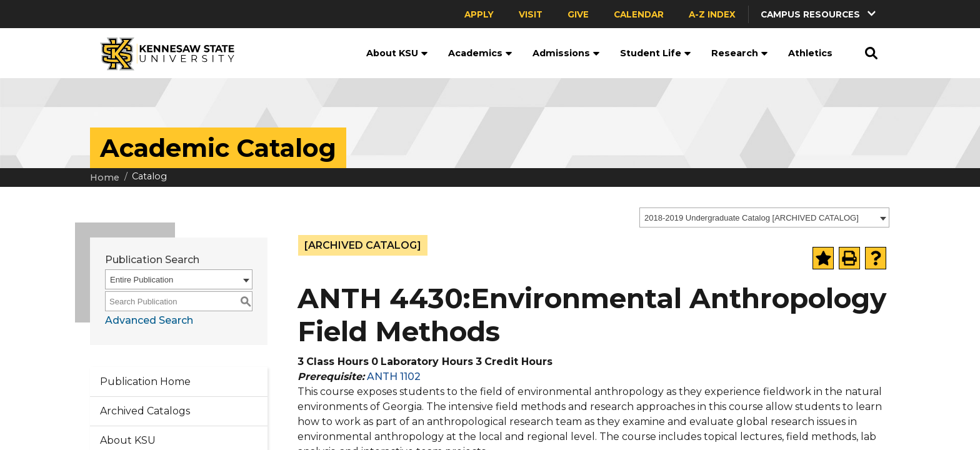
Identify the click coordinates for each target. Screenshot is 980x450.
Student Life (656, 53)
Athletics (810, 53)
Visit (531, 14)
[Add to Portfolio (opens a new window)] (823, 258)
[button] (819, 14)
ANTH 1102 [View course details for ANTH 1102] (394, 377)
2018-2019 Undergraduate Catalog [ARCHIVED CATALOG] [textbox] (752, 218)
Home (105, 177)
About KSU (397, 53)
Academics (480, 53)
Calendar (639, 14)
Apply (479, 14)
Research (740, 53)
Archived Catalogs (145, 411)
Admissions (566, 53)
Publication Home (145, 382)
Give (578, 14)
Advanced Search (149, 320)
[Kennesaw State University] (162, 53)
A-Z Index (712, 14)
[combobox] (764, 217)
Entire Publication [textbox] (142, 280)
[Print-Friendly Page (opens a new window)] (849, 258)
